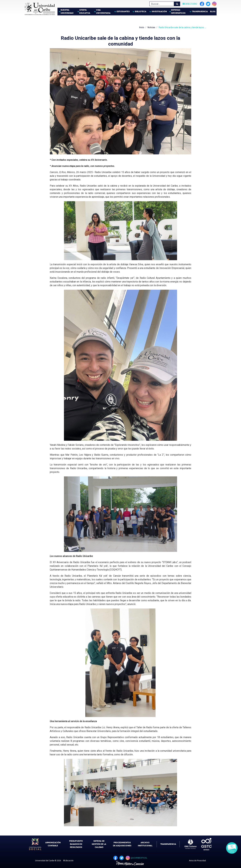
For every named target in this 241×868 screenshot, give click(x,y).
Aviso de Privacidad (197, 861)
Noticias (151, 27)
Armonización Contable (53, 844)
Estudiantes (123, 12)
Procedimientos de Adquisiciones (122, 844)
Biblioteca (141, 12)
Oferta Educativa (85, 12)
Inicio (142, 27)
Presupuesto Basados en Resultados (76, 844)
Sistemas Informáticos (178, 12)
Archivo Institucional (145, 844)
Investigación (159, 12)
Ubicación (68, 861)
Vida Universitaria (103, 12)
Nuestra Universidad (67, 12)
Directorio (190, 4)
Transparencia (200, 12)
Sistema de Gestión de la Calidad (99, 844)
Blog (213, 12)
